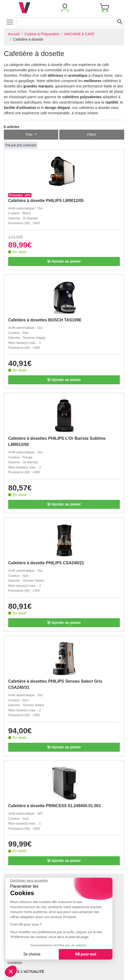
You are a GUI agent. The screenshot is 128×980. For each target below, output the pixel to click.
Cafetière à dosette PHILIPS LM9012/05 (46, 201)
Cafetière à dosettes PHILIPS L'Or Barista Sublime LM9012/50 (57, 441)
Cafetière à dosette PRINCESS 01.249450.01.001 (55, 806)
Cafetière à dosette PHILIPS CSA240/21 (46, 563)
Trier (29, 134)
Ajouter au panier (64, 261)
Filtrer (92, 134)
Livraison (15, 963)
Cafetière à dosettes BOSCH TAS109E (45, 320)
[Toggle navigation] (10, 22)
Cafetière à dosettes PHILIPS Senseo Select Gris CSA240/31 (55, 684)
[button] (65, 8)
